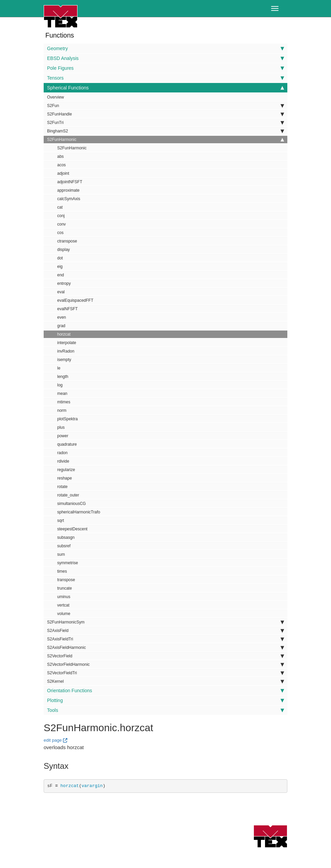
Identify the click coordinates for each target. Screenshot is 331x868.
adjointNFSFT (70, 182)
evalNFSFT (68, 309)
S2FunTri (165, 123)
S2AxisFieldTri (165, 639)
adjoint (63, 173)
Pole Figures (165, 68)
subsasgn (66, 537)
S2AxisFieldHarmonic (165, 648)
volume (64, 614)
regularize (66, 470)
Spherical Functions (165, 88)
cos (60, 233)
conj (61, 216)
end (61, 275)
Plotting (165, 700)
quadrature (67, 444)
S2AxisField (165, 631)
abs (60, 156)
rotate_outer (68, 495)
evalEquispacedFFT (75, 300)
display (63, 250)
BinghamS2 (165, 131)
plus (61, 427)
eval (61, 292)
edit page (53, 740)
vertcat (63, 605)
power (63, 436)
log (60, 385)
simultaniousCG (72, 504)
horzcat (64, 334)
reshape (64, 478)
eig (60, 267)
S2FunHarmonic (165, 140)
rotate (62, 487)
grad (61, 326)
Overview (56, 97)
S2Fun (165, 106)
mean (62, 394)
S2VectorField (165, 656)
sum (61, 554)
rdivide (63, 461)
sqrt (61, 521)
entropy (64, 283)
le (59, 368)
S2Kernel (165, 681)
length (63, 377)
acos (61, 165)
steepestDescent (72, 529)
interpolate (67, 343)
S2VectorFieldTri (165, 673)
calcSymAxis (69, 199)
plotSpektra (68, 419)
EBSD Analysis (165, 58)
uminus (64, 597)
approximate (68, 190)
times (62, 571)
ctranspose (67, 241)
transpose (66, 580)
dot (60, 258)
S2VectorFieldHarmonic (165, 664)
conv (61, 224)
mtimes (64, 402)
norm (62, 410)
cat (60, 207)
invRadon (66, 351)
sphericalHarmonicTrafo (79, 512)
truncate (64, 588)
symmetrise (68, 563)
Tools (165, 710)
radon (62, 453)
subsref (64, 546)
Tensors (165, 78)
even (62, 317)
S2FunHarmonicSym (165, 622)
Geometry (165, 48)
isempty (64, 360)
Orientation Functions (165, 691)
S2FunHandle (165, 114)
